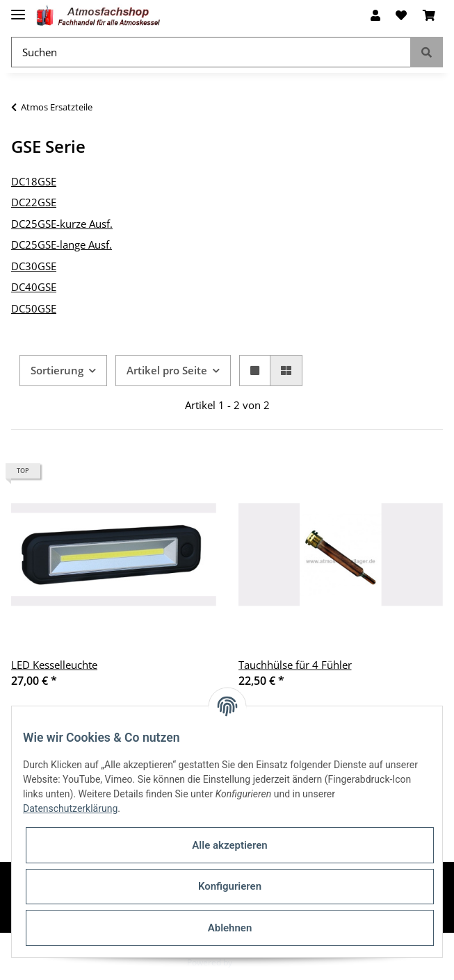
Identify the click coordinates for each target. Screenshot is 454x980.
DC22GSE (34, 202)
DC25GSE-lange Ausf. (62, 244)
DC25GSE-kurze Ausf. (62, 224)
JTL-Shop (251, 962)
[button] (375, 15)
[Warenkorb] (429, 15)
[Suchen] (211, 52)
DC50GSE (34, 308)
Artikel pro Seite (167, 370)
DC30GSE (34, 266)
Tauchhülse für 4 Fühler (295, 665)
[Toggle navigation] (18, 9)
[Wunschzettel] (401, 15)
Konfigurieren (230, 886)
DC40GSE (34, 287)
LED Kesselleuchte (54, 665)
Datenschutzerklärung (70, 808)
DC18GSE (34, 181)
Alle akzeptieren (229, 845)
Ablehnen (230, 928)
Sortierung (57, 370)
